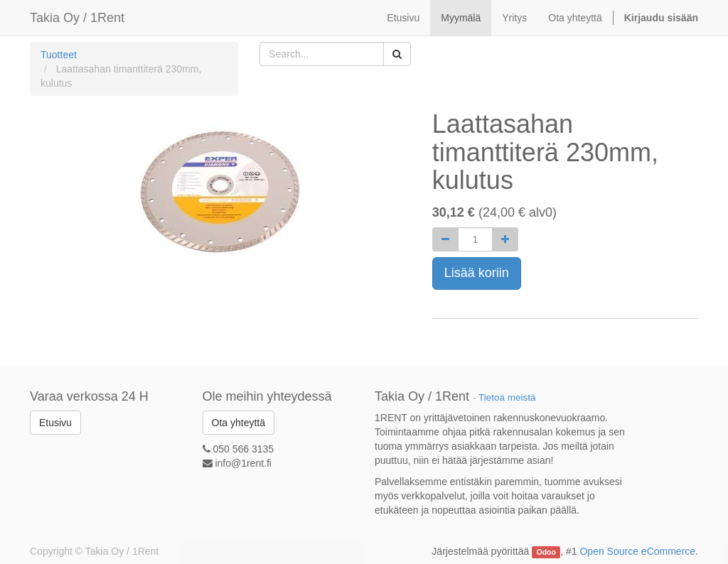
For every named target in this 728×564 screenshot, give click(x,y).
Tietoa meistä (507, 397)
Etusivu (55, 423)
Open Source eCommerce (637, 551)
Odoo (546, 552)
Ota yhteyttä (239, 423)
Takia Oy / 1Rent (77, 18)
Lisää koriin (477, 273)
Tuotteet (59, 55)
